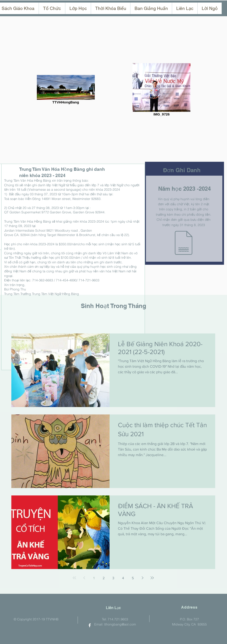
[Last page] (152, 578)
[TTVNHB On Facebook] (90, 625)
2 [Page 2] (104, 578)
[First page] (74, 578)
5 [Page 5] (133, 578)
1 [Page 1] (94, 578)
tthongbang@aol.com (120, 624)
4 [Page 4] (123, 578)
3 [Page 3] (113, 578)
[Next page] (142, 578)
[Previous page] (84, 578)
